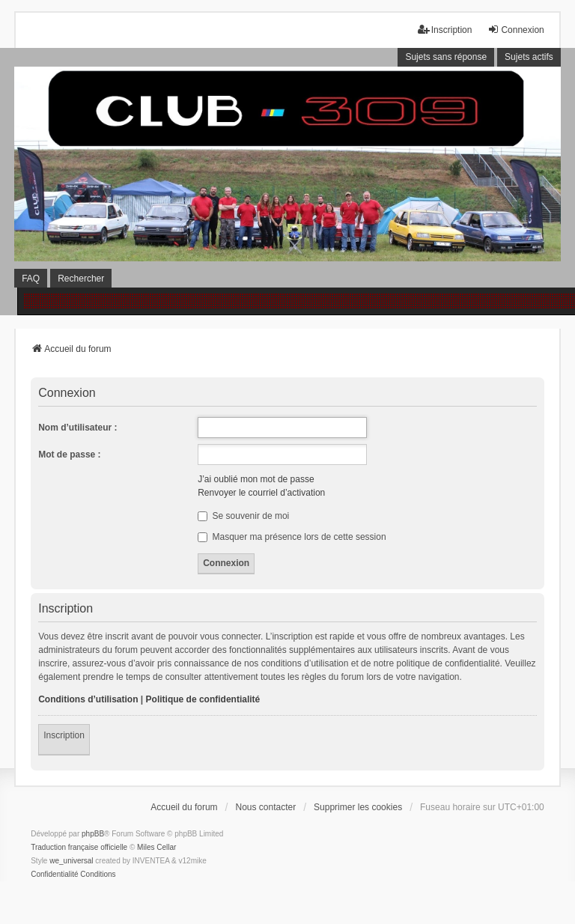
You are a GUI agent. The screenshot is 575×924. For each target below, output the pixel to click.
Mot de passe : (69, 455)
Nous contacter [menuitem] (265, 807)
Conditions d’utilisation (88, 699)
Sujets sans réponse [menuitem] (446, 57)
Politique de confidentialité (203, 699)
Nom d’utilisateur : (77, 428)
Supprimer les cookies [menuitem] (358, 807)
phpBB (93, 834)
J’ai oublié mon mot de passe (256, 479)
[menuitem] (54, 875)
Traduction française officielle (79, 847)
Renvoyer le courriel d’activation (261, 493)
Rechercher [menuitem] (81, 279)
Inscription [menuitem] (445, 30)
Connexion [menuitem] (515, 30)
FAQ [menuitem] (31, 279)
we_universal (71, 861)
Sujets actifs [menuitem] (529, 57)
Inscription (64, 735)
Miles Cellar (156, 847)
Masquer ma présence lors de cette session (292, 537)
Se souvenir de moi (243, 516)
